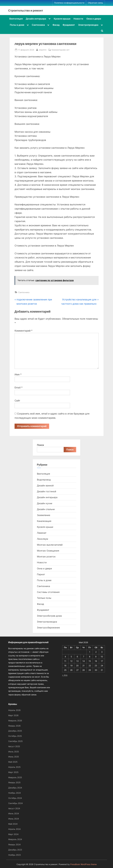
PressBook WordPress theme (83, 864)
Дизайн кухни (45, 503)
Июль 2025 (14, 752)
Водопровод (44, 480)
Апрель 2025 (14, 767)
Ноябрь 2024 (14, 793)
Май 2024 (13, 824)
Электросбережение (48, 628)
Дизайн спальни (46, 509)
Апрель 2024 (14, 829)
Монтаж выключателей (50, 545)
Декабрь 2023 (15, 850)
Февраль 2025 (15, 777)
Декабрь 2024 (15, 788)
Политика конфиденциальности (69, 3)
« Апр (65, 675)
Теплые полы (44, 598)
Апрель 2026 (14, 710)
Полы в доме (17, 25)
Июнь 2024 (14, 819)
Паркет (41, 574)
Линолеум (42, 539)
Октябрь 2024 (15, 798)
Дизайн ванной (45, 486)
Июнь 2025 (14, 757)
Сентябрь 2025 (15, 741)
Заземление (44, 515)
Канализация (44, 521)
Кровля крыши (62, 19)
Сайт (17, 401)
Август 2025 (14, 746)
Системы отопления (48, 592)
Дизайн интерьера (36, 19)
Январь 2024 (14, 844)
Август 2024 (14, 808)
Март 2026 (13, 715)
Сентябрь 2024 (15, 803)
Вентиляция (16, 19)
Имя (18, 374)
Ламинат (42, 533)
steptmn (43, 49)
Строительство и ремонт (26, 10)
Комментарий (24, 331)
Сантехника (38, 25)
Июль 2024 (14, 813)
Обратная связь (95, 3)
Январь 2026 (14, 726)
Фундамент (69, 25)
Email (19, 388)
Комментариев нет (60, 50)
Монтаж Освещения (48, 551)
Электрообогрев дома (49, 616)
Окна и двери (94, 19)
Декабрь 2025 (15, 731)
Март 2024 (13, 834)
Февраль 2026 (15, 721)
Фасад (56, 25)
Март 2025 (13, 772)
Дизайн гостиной (47, 492)
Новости (78, 19)
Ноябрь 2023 (14, 855)
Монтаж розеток (46, 557)
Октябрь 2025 (15, 736)
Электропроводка (88, 25)
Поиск (40, 445)
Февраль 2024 (15, 839)
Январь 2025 (14, 782)
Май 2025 (13, 762)
